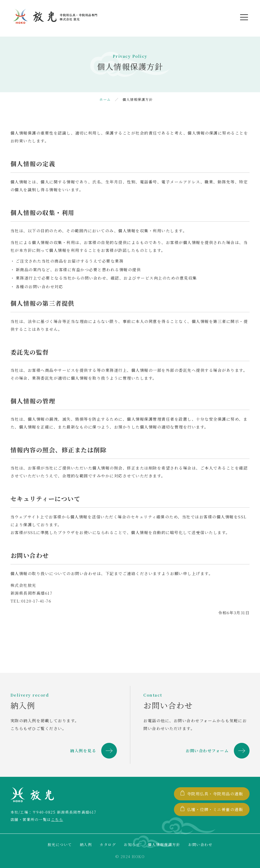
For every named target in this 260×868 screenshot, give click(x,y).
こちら (57, 819)
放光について (60, 844)
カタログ (108, 844)
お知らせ (132, 844)
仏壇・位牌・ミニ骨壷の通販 (212, 809)
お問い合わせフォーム (207, 751)
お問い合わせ (200, 844)
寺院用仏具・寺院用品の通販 (212, 793)
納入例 (86, 844)
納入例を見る (83, 751)
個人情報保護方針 (164, 844)
